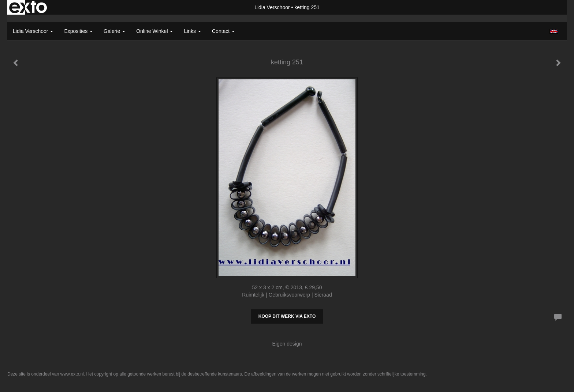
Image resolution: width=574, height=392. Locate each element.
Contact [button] (223, 31)
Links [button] (192, 31)
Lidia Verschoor (272, 7)
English (554, 31)
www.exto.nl (72, 374)
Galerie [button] (114, 31)
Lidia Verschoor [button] (33, 31)
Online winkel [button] (154, 31)
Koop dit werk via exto (287, 316)
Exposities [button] (78, 31)
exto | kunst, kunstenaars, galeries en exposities (28, 7)
